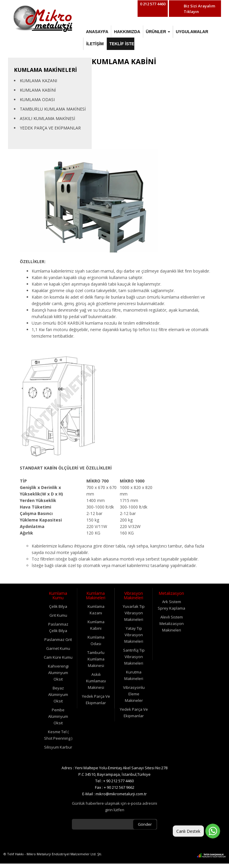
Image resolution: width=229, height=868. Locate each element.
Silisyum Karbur (58, 747)
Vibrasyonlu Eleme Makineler (134, 694)
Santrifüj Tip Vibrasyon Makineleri (134, 657)
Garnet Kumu (58, 648)
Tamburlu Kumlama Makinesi (96, 659)
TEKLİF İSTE (122, 44)
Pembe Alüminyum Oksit (58, 716)
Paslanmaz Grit (58, 639)
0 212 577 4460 (153, 4)
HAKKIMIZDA (127, 32)
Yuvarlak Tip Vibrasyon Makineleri (134, 613)
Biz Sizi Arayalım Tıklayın (199, 9)
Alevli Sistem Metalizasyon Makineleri (172, 624)
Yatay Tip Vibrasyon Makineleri (134, 635)
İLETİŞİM (95, 44)
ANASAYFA (97, 32)
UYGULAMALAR (192, 32)
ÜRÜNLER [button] (158, 32)
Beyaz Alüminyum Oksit (58, 694)
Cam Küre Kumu (58, 657)
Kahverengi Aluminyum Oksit (58, 673)
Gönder (145, 824)
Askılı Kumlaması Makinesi (96, 681)
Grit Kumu (58, 615)
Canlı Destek (188, 831)
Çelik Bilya (58, 606)
